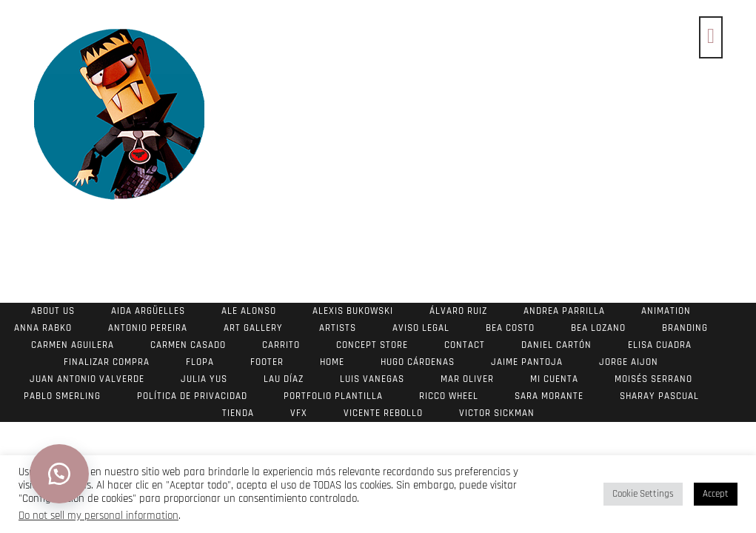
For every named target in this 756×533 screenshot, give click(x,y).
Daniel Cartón (556, 345)
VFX (299, 413)
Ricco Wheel (449, 396)
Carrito (281, 345)
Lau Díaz (284, 379)
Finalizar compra (107, 362)
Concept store (372, 345)
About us (53, 311)
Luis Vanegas (372, 379)
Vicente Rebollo (383, 413)
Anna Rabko (43, 328)
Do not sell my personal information (98, 516)
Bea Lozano (598, 328)
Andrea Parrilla (564, 311)
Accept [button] (716, 494)
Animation (666, 311)
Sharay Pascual (659, 396)
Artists (338, 328)
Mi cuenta (554, 379)
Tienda (238, 413)
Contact (465, 345)
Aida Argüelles (148, 311)
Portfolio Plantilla (333, 396)
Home (332, 362)
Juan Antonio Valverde (87, 379)
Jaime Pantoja (527, 362)
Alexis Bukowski (353, 311)
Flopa (200, 362)
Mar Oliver (467, 379)
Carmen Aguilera (73, 345)
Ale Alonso (249, 311)
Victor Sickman (497, 413)
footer (267, 362)
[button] (59, 474)
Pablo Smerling (62, 396)
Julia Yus (204, 379)
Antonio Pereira (148, 328)
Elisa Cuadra (660, 345)
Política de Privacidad (192, 396)
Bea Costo (510, 328)
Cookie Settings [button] (643, 494)
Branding (685, 328)
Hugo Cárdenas (418, 362)
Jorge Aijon (629, 362)
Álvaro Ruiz (458, 311)
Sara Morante (549, 396)
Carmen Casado (188, 345)
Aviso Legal (421, 328)
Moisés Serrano (653, 379)
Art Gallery (253, 328)
